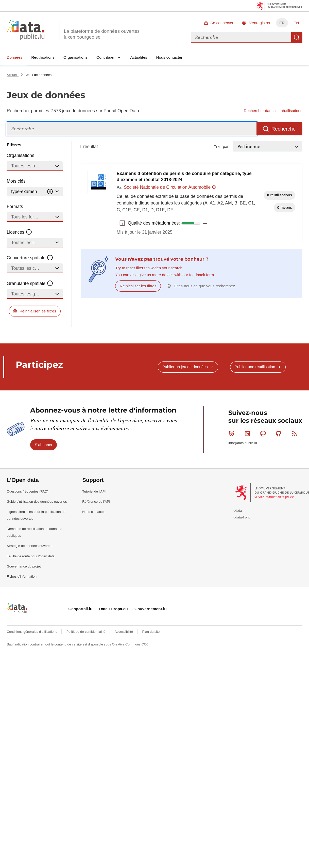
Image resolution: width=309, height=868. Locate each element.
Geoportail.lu (80, 609)
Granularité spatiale (30, 283)
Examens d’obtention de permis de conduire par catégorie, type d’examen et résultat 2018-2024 (184, 177)
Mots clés (16, 181)
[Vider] (50, 192)
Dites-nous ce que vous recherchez (204, 286)
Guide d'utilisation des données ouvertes (37, 502)
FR (282, 23)
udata (238, 510)
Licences (19, 232)
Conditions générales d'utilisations (32, 632)
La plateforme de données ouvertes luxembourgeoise (102, 34)
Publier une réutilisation (255, 367)
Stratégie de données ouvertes (29, 546)
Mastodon (264, 434)
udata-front (242, 517)
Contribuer (106, 57)
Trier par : (222, 146)
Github (280, 434)
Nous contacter (169, 57)
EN (296, 23)
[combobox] (241, 37)
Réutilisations (43, 57)
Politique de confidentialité (86, 632)
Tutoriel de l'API (94, 491)
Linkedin (248, 434)
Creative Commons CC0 (130, 644)
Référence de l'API (96, 502)
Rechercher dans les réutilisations (273, 111)
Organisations (75, 57)
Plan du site (151, 632)
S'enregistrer (259, 23)
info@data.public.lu (243, 443)
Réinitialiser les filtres (38, 311)
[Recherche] (132, 129)
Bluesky (233, 434)
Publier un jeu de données (185, 367)
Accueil (12, 75)
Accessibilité (124, 632)
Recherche (297, 37)
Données (14, 57)
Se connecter (222, 23)
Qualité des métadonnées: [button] (122, 223)
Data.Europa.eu (114, 609)
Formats (15, 207)
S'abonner (44, 445)
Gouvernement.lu (151, 609)
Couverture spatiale (30, 258)
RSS (295, 434)
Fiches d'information (22, 577)
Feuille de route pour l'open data (31, 556)
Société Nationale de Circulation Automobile (170, 187)
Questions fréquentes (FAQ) (27, 491)
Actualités (139, 57)
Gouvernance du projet (24, 566)
